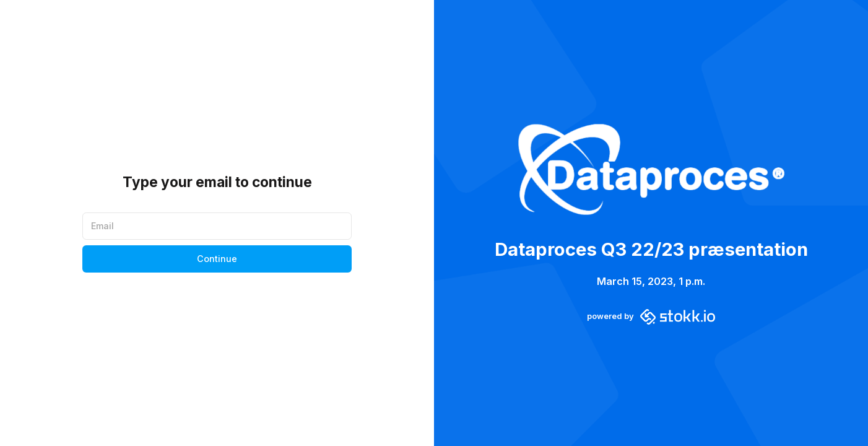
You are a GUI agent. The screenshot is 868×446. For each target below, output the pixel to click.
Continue (217, 259)
